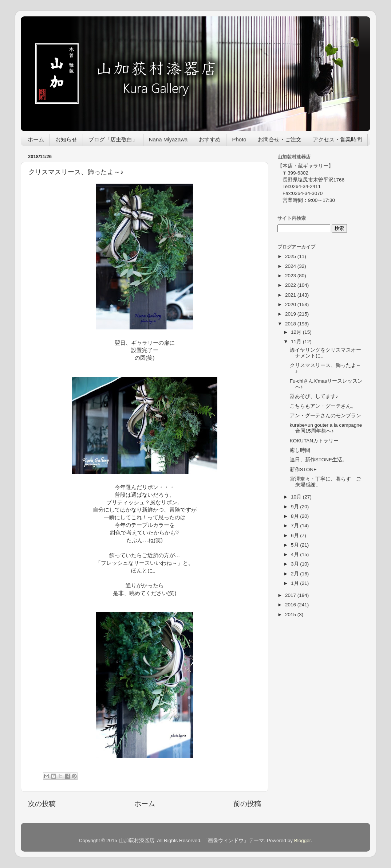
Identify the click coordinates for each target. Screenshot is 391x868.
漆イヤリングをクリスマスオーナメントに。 (325, 353)
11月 (297, 342)
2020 (291, 304)
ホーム (36, 139)
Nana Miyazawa (168, 139)
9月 (295, 507)
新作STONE (303, 470)
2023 (291, 276)
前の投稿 (247, 804)
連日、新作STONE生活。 (321, 460)
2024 (291, 266)
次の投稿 (42, 804)
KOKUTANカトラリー (314, 441)
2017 (291, 595)
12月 (297, 332)
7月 (295, 526)
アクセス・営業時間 (337, 139)
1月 (295, 583)
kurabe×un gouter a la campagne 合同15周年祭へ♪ (326, 428)
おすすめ (210, 139)
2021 (291, 295)
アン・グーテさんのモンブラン (325, 416)
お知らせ (66, 139)
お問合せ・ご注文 (280, 139)
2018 (291, 324)
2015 (291, 615)
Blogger (303, 840)
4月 (295, 554)
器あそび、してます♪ (314, 396)
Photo (239, 139)
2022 (291, 285)
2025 (291, 256)
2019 (291, 314)
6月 (295, 535)
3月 (295, 564)
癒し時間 (300, 450)
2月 (295, 574)
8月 (295, 516)
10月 (297, 497)
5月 (295, 545)
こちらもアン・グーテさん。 (323, 406)
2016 (291, 605)
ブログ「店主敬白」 (113, 139)
